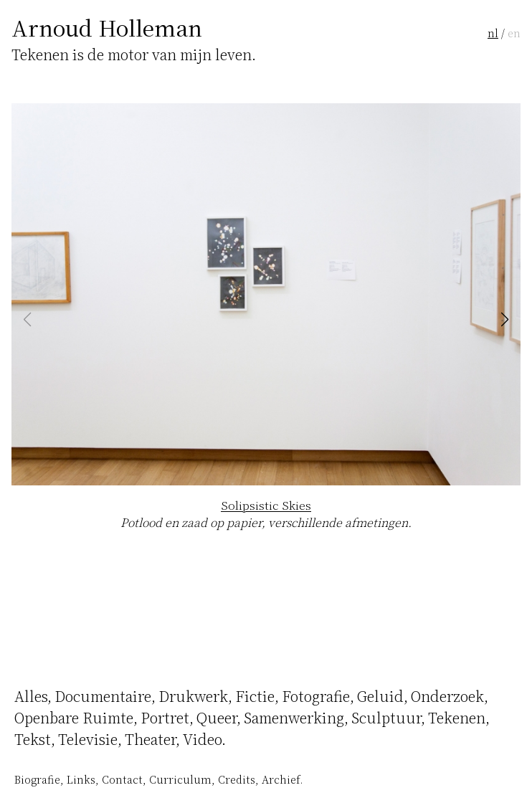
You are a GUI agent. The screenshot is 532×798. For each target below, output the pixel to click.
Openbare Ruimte (74, 717)
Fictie (255, 696)
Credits (237, 779)
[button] (505, 320)
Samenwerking (294, 717)
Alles (31, 696)
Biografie (37, 779)
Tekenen (457, 717)
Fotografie (316, 696)
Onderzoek (447, 696)
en (514, 33)
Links (81, 779)
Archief (281, 779)
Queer (217, 717)
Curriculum (180, 779)
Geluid (380, 696)
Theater (150, 739)
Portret (165, 717)
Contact (122, 779)
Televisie (88, 739)
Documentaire (103, 696)
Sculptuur (386, 717)
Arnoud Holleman (107, 27)
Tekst (33, 739)
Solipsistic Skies (266, 505)
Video (202, 739)
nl (493, 33)
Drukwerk (193, 696)
